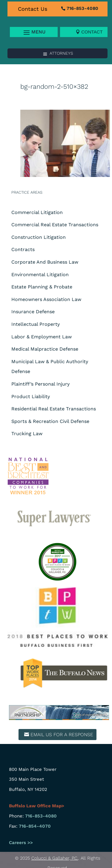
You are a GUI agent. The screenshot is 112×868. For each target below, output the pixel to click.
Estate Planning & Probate (42, 287)
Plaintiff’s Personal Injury (40, 384)
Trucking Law (27, 434)
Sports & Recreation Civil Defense (50, 421)
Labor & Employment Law (42, 337)
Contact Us (33, 9)
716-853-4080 (82, 8)
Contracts (23, 249)
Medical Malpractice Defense (45, 349)
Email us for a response (62, 735)
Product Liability (31, 396)
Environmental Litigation (40, 275)
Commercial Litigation (37, 212)
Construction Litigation (39, 237)
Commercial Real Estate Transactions (55, 225)
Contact (92, 32)
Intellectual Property (36, 324)
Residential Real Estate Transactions (54, 409)
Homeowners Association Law (46, 299)
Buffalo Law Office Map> (37, 806)
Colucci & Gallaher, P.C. (55, 858)
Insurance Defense (33, 312)
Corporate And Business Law (45, 262)
